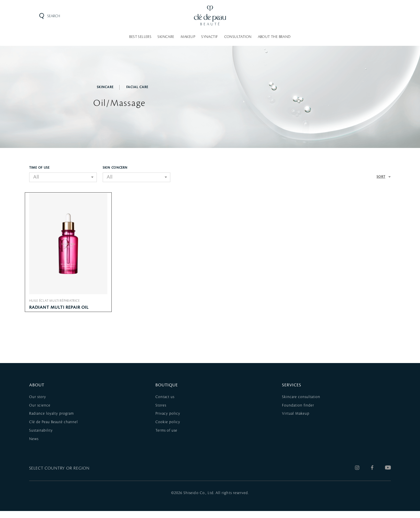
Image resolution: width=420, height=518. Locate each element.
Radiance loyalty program (51, 421)
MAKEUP (188, 37)
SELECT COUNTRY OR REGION (59, 476)
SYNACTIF (210, 37)
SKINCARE (166, 37)
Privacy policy (168, 421)
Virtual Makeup (296, 421)
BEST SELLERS (140, 37)
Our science (40, 412)
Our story (38, 404)
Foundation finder (298, 412)
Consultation (238, 37)
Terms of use (166, 438)
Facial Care (137, 87)
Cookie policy (168, 429)
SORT (381, 177)
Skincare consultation (301, 404)
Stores (161, 412)
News (34, 446)
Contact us (165, 404)
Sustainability (41, 438)
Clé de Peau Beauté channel (54, 429)
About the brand (274, 37)
